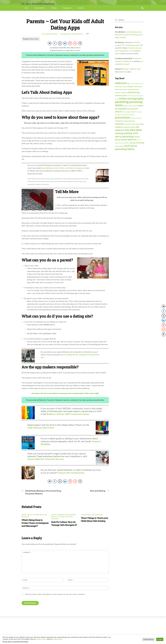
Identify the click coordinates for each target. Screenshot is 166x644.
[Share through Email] (50, 47)
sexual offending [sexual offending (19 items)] (137, 146)
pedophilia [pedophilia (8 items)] (126, 109)
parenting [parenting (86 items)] (122, 105)
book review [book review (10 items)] (123, 90)
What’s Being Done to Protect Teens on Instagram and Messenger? (35, 527)
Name (25, 584)
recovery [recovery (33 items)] (120, 127)
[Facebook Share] (55, 47)
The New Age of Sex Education (71, 38)
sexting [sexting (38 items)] (119, 137)
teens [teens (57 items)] (131, 153)
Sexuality (55, 520)
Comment (27, 556)
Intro (27, 12)
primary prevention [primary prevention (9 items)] (136, 122)
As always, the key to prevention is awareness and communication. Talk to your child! (65, 397)
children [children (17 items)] (130, 90)
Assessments (40, 12)
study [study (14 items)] (122, 150)
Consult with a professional (71, 476)
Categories (67, 12)
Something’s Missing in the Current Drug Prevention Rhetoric (43, 496)
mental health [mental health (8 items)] (131, 99)
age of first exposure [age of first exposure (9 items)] (134, 87)
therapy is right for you (131, 73)
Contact (81, 12)
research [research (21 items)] (119, 131)
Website (26, 592)
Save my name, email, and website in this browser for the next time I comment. (55, 598)
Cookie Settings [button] (148, 639)
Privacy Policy (41, 639)
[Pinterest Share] (70, 47)
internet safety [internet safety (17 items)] (121, 99)
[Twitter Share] (60, 47)
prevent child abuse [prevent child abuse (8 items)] (129, 118)
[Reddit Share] (75, 47)
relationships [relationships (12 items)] (140, 128)
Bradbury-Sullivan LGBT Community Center (68, 418)
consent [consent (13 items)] (124, 96)
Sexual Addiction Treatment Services (46, 463)
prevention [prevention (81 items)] (122, 121)
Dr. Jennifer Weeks (50, 38)
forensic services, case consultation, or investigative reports (128, 54)
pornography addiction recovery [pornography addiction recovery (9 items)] (132, 115)
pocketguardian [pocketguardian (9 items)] (134, 109)
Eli (124, 75)
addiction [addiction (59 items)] (121, 87)
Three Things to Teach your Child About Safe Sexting (95, 523)
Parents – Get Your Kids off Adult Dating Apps (65, 28)
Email (71, 584)
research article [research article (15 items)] (129, 131)
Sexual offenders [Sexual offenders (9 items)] (124, 147)
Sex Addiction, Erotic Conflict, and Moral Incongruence (63, 172)
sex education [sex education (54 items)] (133, 134)
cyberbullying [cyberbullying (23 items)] (133, 96)
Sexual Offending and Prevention (64, 518)
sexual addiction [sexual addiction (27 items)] (129, 143)
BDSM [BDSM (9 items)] (117, 90)
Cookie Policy (57, 639)
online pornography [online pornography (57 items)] (131, 102)
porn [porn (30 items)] (141, 109)
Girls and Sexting (98, 495)
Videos (54, 12)
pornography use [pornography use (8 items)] (119, 118)
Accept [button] (160, 639)
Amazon (96, 445)
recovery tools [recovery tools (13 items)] (130, 128)
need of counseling (131, 38)
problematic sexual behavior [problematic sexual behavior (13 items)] (125, 125)
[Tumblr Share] (80, 47)
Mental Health (27, 518)
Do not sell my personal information (15, 642)
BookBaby (46, 448)
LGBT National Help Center (41, 431)
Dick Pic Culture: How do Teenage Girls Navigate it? (64, 527)
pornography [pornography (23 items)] (121, 112)
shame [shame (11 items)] (117, 150)
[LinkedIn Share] (65, 47)
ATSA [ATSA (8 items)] (142, 87)
